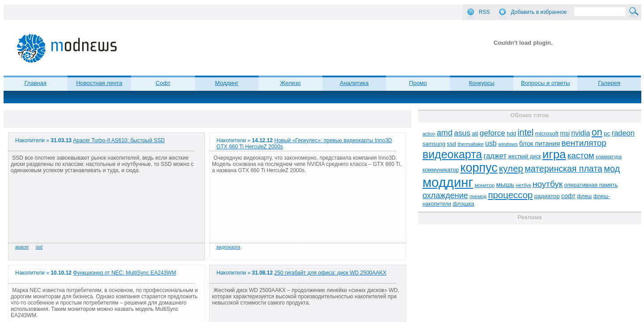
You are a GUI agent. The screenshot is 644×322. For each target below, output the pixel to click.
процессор (510, 195)
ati (475, 133)
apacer (22, 247)
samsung (434, 144)
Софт (163, 83)
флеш (584, 196)
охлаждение (445, 195)
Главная (36, 83)
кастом (581, 155)
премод (478, 196)
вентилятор (584, 143)
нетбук (523, 185)
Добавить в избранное (539, 12)
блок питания (540, 144)
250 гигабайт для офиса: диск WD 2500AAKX (330, 273)
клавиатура (609, 157)
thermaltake (470, 144)
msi (565, 133)
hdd (511, 134)
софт (568, 196)
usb (491, 143)
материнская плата (563, 169)
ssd (39, 247)
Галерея (609, 83)
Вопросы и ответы (545, 83)
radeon (623, 133)
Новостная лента (99, 83)
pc (607, 133)
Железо (290, 83)
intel (525, 132)
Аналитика (354, 83)
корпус (479, 168)
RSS (485, 12)
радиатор (547, 196)
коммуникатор (441, 170)
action (429, 134)
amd (444, 133)
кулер (511, 168)
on (597, 132)
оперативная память (591, 185)
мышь (505, 184)
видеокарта (228, 247)
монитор (484, 185)
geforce (493, 133)
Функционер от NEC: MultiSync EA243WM (125, 273)
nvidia (580, 133)
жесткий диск (524, 157)
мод (612, 169)
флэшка (463, 204)
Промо (418, 83)
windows (508, 144)
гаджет (495, 156)
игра (554, 154)
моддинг (448, 182)
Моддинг (227, 83)
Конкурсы (481, 83)
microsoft (547, 133)
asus (462, 133)
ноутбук (548, 184)
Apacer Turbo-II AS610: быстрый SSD (119, 140)
